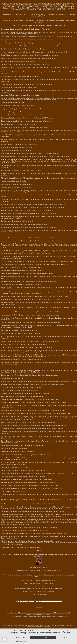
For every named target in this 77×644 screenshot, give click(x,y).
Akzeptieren (43, 638)
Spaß (37, 6)
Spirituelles (66, 5)
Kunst (73, 5)
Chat (68, 8)
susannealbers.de (16, 616)
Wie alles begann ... (31, 10)
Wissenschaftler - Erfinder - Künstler (44, 583)
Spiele (51, 6)
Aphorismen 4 (50, 21)
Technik (6, 6)
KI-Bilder (32, 14)
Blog (29, 8)
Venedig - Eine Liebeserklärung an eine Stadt (39, 586)
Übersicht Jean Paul (8, 21)
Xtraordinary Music (37, 16)
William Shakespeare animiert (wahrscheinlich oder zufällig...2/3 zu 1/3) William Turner (39, 589)
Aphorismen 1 (20, 21)
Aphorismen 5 (61, 21)
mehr (66, 638)
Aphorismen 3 (40, 21)
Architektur (30, 6)
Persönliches (22, 8)
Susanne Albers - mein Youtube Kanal (44, 8)
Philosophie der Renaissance (39, 594)
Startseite (5, 3)
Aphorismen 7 (39, 22)
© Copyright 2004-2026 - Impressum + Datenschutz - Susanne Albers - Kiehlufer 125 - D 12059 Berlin (42, 613)
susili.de (24, 616)
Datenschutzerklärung (25, 3)
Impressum (13, 3)
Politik (24, 6)
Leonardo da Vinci (29, 583)
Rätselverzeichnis (18, 10)
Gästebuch (7, 8)
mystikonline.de (32, 616)
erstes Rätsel (61, 8)
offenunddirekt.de (62, 616)
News (35, 3)
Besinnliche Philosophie (48, 591)
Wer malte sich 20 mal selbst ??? (39, 567)
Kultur (18, 6)
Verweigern (20, 638)
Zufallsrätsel (43, 10)
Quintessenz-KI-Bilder (55, 14)
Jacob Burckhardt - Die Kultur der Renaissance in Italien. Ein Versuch (39, 581)
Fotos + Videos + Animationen (63, 6)
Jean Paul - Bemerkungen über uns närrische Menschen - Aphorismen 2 (39, 26)
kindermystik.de (51, 616)
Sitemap (14, 8)
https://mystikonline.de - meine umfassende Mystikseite (56, 3)
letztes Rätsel (61, 10)
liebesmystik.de (42, 616)
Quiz (72, 8)
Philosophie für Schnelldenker (32, 591)
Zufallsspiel (52, 10)
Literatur (13, 6)
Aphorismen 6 (71, 21)
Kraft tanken (57, 5)
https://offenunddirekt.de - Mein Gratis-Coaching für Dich (34, 5)
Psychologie (43, 6)
